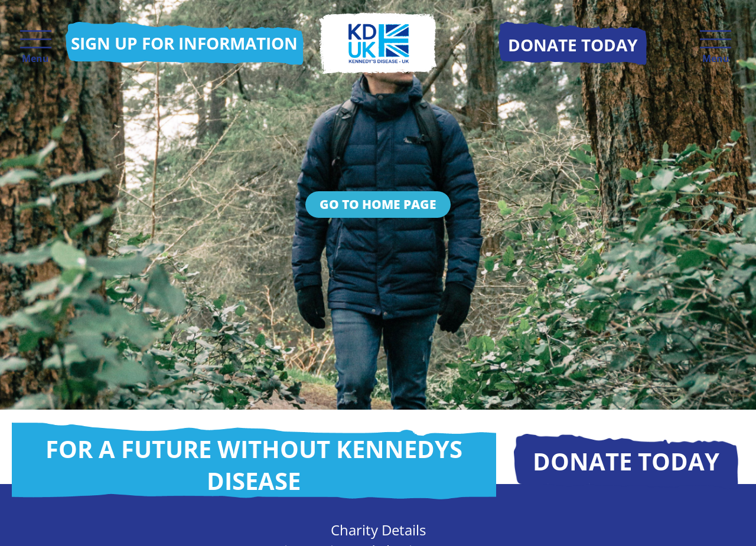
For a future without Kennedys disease (254, 465)
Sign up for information (184, 43)
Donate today (626, 461)
